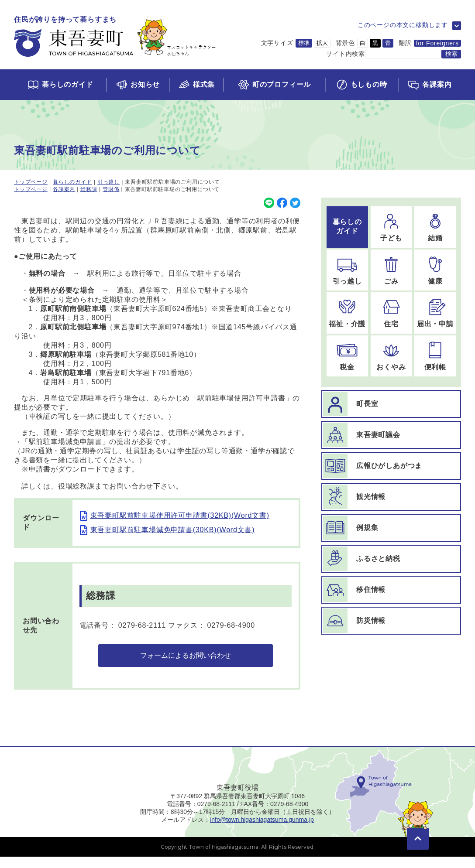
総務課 (89, 189)
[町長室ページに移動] (391, 404)
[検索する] (451, 54)
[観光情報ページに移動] (391, 497)
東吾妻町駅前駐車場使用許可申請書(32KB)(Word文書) (180, 515)
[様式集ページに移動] (196, 85)
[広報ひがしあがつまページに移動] (391, 466)
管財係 (111, 189)
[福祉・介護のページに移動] (347, 313)
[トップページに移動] (115, 37)
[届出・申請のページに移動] (435, 313)
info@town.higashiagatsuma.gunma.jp (262, 831)
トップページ (31, 182)
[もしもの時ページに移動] (361, 85)
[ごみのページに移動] (391, 270)
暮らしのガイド (72, 182)
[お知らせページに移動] (138, 85)
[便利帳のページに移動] (435, 356)
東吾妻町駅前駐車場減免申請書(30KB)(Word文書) (173, 530)
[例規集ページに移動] (391, 528)
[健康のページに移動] (435, 270)
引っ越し (108, 182)
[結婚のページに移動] (435, 227)
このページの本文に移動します (403, 25)
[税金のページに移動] (347, 356)
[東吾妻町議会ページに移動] (391, 435)
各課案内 (64, 189)
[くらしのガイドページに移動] (60, 85)
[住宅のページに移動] (391, 313)
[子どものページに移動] (391, 227)
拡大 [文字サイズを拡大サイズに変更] (322, 43)
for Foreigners (437, 43)
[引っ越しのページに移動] (347, 270)
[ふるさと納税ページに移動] (391, 559)
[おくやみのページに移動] (391, 356)
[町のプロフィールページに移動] (274, 85)
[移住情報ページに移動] (391, 590)
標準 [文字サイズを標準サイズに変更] (304, 43)
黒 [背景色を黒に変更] (375, 43)
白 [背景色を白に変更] (363, 43)
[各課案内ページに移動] (429, 85)
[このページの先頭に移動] (418, 837)
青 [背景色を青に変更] (388, 43)
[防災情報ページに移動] (391, 621)
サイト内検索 (346, 54)
